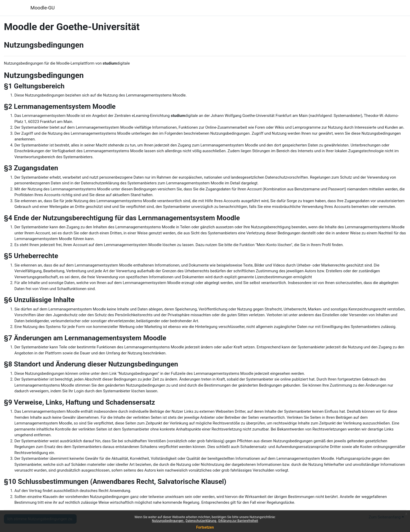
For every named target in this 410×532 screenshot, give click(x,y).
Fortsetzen (205, 527)
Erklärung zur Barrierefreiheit (238, 521)
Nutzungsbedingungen (168, 521)
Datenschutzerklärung (201, 521)
